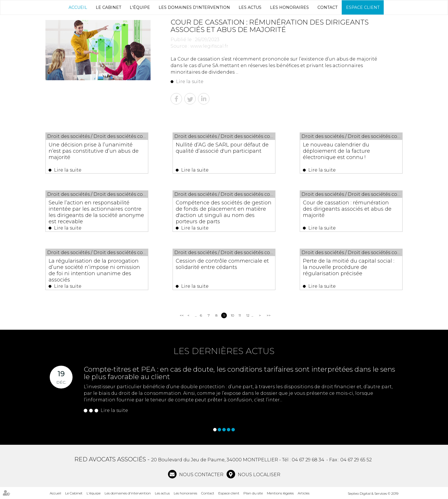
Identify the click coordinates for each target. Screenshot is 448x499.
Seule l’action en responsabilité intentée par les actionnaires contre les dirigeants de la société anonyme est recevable (96, 212)
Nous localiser (258, 475)
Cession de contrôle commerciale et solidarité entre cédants (222, 264)
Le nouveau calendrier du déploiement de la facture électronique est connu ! (336, 151)
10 (232, 315)
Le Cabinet (108, 7)
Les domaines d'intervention (194, 7)
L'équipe (140, 7)
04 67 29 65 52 (356, 460)
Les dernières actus (224, 351)
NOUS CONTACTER (201, 475)
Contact (327, 7)
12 (248, 315)
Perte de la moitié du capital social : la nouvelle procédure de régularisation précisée (349, 267)
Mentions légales (280, 493)
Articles (304, 493)
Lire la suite (190, 82)
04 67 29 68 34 (308, 460)
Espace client (363, 7)
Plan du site (253, 493)
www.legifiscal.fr (209, 46)
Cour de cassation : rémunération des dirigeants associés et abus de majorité (347, 209)
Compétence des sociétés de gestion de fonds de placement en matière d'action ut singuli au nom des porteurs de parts (224, 212)
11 (240, 315)
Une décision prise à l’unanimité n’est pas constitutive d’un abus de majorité (94, 151)
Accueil (78, 7)
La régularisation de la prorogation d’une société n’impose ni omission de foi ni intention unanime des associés (94, 270)
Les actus (250, 7)
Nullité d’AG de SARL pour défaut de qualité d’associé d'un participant (222, 148)
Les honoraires (289, 7)
